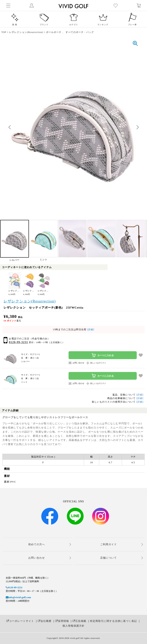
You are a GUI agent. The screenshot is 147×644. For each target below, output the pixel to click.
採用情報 (62, 621)
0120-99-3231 (18, 342)
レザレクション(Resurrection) (30, 301)
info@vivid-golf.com (18, 597)
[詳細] (90, 330)
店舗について (108, 558)
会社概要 (45, 621)
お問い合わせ (37, 558)
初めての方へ (37, 544)
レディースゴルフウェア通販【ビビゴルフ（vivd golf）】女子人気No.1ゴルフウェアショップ (95, 5)
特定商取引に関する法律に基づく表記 (113, 621)
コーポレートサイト (20, 621)
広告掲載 (79, 621)
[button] (138, 127)
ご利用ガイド (108, 544)
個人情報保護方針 (73, 626)
